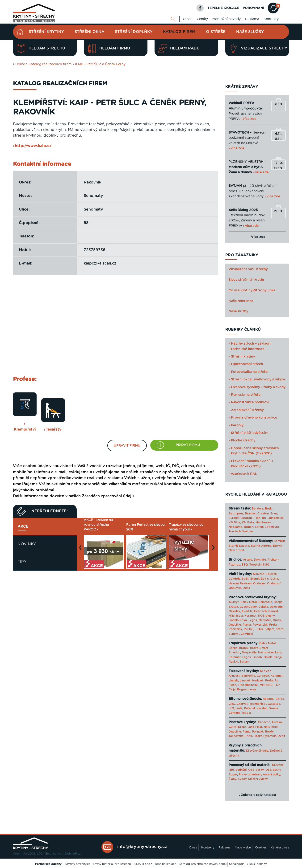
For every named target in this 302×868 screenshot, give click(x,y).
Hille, (232, 616)
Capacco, (264, 722)
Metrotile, (265, 620)
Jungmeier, (276, 518)
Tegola (246, 713)
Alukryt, (234, 602)
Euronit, (234, 518)
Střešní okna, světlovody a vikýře (258, 379)
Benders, (258, 509)
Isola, (240, 616)
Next (214, 550)
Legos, (253, 620)
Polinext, (258, 732)
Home (20, 64)
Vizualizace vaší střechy (248, 269)
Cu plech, (263, 676)
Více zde (258, 237)
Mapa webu (243, 848)
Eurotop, (247, 518)
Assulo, (248, 560)
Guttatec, (274, 704)
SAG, (260, 629)
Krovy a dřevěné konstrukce (254, 418)
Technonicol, (258, 704)
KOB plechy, (267, 616)
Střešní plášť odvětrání (250, 433)
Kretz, (242, 727)
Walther (248, 531)
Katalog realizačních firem (50, 64)
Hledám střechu (41, 49)
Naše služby (250, 32)
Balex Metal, (249, 602)
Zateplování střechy (247, 410)
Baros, (280, 699)
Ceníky (202, 19)
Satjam (245, 662)
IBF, (265, 518)
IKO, (232, 708)
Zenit (247, 588)
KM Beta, (248, 522)
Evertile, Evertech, (255, 611)
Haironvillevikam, (240, 583)
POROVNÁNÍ (254, 8)
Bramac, (251, 513)
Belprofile (265, 602)
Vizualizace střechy (258, 49)
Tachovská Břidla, (241, 736)
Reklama (252, 19)
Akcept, (268, 699)
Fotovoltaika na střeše (249, 372)
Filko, (257, 518)
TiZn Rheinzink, (248, 685)
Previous (81, 550)
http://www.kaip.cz (33, 146)
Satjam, (270, 629)
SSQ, (245, 565)
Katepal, (250, 708)
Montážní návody (226, 19)
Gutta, (275, 579)
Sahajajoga (237, 864)
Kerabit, (262, 708)
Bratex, (234, 607)
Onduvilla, (235, 588)
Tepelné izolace (166, 864)
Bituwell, (271, 574)
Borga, (278, 602)
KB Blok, (235, 522)
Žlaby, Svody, (238, 779)
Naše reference (241, 301)
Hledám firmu (109, 49)
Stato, (280, 629)
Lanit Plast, (255, 727)
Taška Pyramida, (266, 736)
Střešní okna (89, 32)
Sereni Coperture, (267, 527)
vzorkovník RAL (244, 474)
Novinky (27, 544)
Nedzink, (258, 681)
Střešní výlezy (258, 779)
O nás (188, 19)
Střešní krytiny (46, 32)
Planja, (247, 625)
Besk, (269, 509)
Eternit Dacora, (239, 546)
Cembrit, (280, 541)
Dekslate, (260, 560)
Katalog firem (179, 32)
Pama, (247, 732)
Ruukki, (249, 629)
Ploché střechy (243, 440)
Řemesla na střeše (246, 395)
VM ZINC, (267, 685)
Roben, (249, 527)
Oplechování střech (247, 364)
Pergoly (237, 425)
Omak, (277, 620)
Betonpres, (236, 513)
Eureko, (277, 722)
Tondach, (235, 531)
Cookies (261, 848)
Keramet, (250, 616)
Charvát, (243, 704)
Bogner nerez (247, 689)
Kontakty (271, 19)
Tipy (22, 562)
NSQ (266, 565)
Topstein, (256, 565)
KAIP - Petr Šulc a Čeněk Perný (100, 64)
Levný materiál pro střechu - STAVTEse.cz (123, 864)
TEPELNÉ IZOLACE (223, 8)
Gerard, (273, 611)
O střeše (216, 32)
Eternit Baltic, (260, 579)
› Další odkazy (257, 864)
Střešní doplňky (134, 32)
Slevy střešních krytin (246, 280)
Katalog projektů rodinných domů (203, 864)
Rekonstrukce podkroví (250, 402)
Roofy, (270, 732)
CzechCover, (249, 607)
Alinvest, (259, 574)
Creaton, (263, 513)
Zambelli (247, 634)
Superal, (234, 634)
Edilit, (245, 579)
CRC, (232, 704)
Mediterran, (263, 522)
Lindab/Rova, (238, 620)
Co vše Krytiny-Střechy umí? (252, 290)
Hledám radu (179, 49)
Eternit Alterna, (261, 546)
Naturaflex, (271, 727)
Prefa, (273, 625)
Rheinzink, (236, 629)
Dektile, (264, 607)
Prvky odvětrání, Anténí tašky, (260, 774)
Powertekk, (260, 625)
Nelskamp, (236, 527)
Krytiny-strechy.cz (78, 864)
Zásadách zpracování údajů (108, 496)
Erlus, (274, 513)
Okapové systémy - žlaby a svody (258, 387)
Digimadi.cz (73, 854)
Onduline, (260, 583)
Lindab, (258, 657)
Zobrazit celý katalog (258, 795)
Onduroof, (274, 583)
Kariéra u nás (280, 848)
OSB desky (256, 770)
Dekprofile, (250, 652)
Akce (23, 526)
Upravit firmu (127, 446)
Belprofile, (249, 676)
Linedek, (245, 681)
